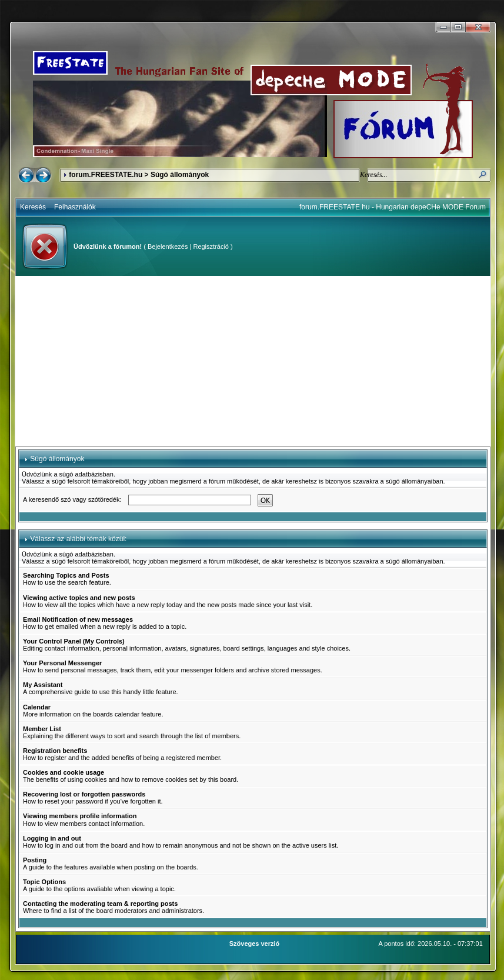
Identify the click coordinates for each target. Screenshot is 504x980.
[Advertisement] (253, 361)
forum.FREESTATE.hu (106, 175)
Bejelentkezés (168, 246)
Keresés (33, 207)
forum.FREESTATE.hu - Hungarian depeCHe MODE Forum (393, 207)
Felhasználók (75, 207)
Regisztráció (211, 246)
